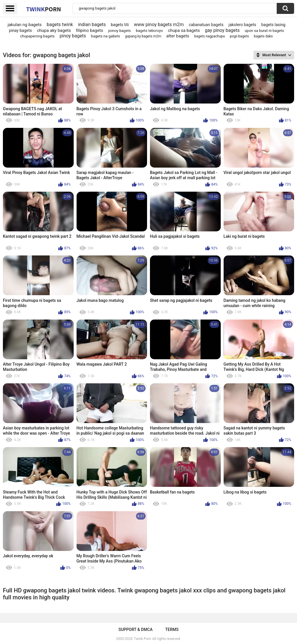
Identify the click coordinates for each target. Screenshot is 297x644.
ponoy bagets (119, 31)
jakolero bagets (242, 25)
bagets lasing (273, 25)
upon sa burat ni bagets (265, 31)
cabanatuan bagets (206, 25)
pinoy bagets (73, 36)
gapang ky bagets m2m (143, 36)
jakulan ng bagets (25, 25)
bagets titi (120, 25)
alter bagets (178, 36)
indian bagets (92, 25)
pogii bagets (239, 36)
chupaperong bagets (38, 36)
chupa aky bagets (54, 30)
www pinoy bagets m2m (159, 25)
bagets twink (60, 25)
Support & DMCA (135, 630)
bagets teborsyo (149, 31)
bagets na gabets (106, 36)
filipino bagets (90, 30)
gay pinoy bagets (222, 30)
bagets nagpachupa (210, 36)
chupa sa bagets (184, 30)
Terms (172, 630)
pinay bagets (20, 30)
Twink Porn (142, 639)
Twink (44, 9)
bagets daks (263, 36)
